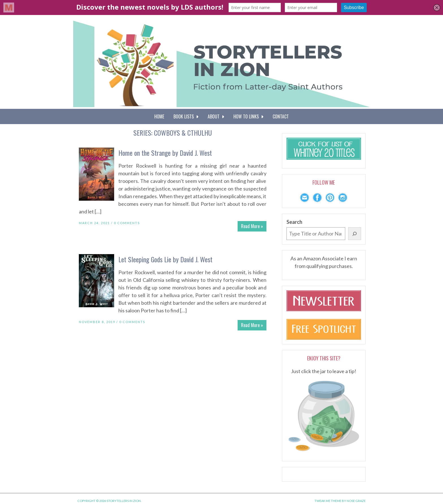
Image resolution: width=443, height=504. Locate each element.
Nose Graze (356, 501)
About (216, 116)
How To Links (248, 116)
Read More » (252, 226)
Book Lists (186, 116)
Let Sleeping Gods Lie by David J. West (165, 259)
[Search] (355, 234)
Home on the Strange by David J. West (165, 153)
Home (159, 116)
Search (294, 222)
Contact (281, 116)
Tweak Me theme (328, 501)
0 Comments (127, 223)
